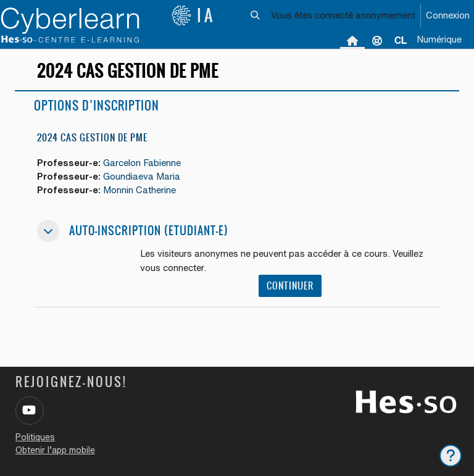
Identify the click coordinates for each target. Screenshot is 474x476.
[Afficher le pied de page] (451, 456)
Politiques (35, 437)
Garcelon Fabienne (142, 163)
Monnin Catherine (139, 190)
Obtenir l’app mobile (55, 450)
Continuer (290, 286)
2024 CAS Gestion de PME (92, 137)
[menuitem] (401, 40)
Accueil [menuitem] (352, 40)
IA (193, 15)
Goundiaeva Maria (142, 176)
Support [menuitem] (377, 40)
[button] (256, 15)
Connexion (448, 15)
